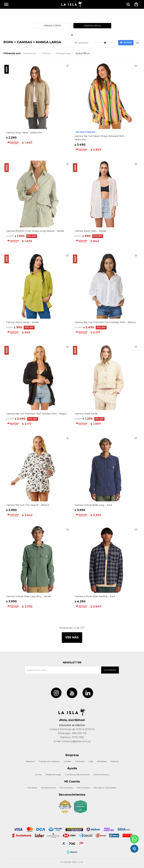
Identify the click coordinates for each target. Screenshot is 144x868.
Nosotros (30, 761)
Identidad (102, 761)
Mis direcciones (48, 788)
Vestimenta (30, 53)
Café (91, 761)
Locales (67, 761)
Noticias (114, 761)
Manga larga (63, 53)
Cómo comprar (101, 774)
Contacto (80, 761)
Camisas (46, 53)
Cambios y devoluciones (77, 774)
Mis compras (66, 788)
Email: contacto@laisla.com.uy (72, 741)
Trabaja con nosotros (49, 761)
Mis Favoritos (83, 788)
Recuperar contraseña (105, 788)
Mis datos (32, 788)
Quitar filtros (83, 53)
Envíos (38, 774)
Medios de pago (53, 774)
